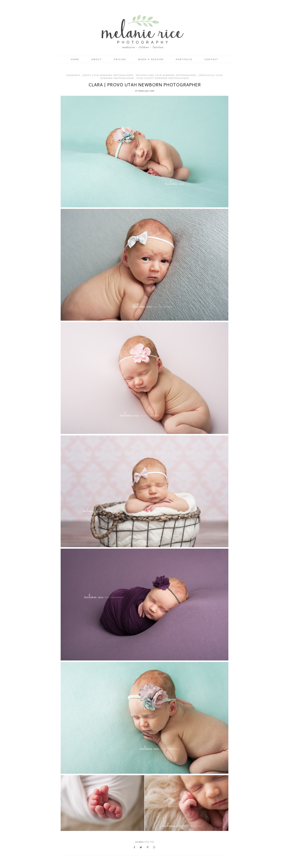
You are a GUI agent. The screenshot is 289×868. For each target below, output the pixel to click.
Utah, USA (149, 842)
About (97, 59)
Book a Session (151, 59)
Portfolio (184, 59)
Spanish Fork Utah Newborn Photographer (166, 75)
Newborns (74, 75)
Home (75, 59)
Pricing (120, 59)
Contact (211, 59)
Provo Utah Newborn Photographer (108, 75)
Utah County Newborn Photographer (163, 78)
